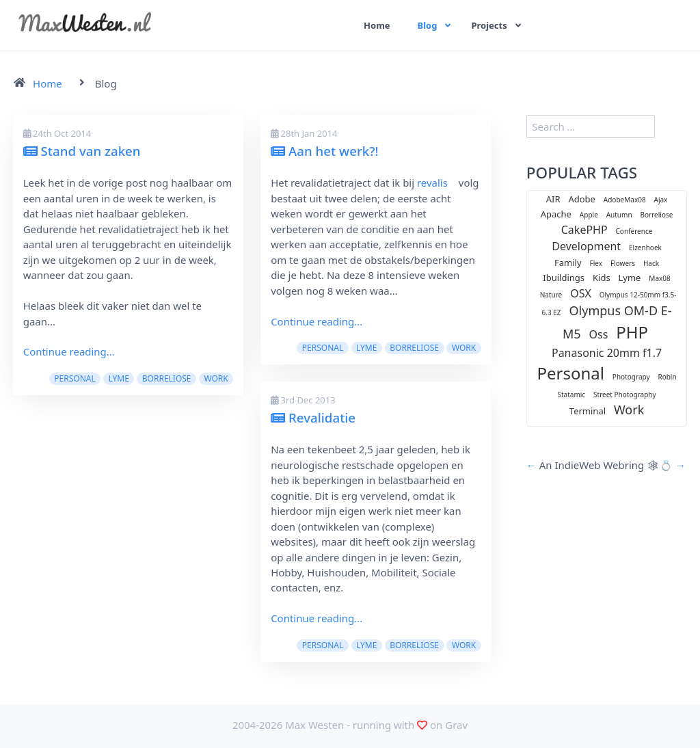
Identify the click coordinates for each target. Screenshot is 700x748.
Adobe (582, 199)
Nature (551, 295)
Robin (667, 377)
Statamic (571, 395)
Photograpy (631, 377)
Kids (602, 278)
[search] (591, 126)
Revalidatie (313, 417)
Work (216, 378)
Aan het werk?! (325, 151)
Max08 (659, 278)
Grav (456, 725)
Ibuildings (564, 278)
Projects (490, 25)
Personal (75, 378)
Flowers (623, 263)
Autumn (619, 215)
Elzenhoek (645, 248)
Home (377, 25)
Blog (428, 25)
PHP (632, 332)
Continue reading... (69, 351)
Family (568, 263)
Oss (599, 334)
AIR (553, 199)
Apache (556, 214)
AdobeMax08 (625, 200)
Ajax (661, 200)
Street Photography (625, 395)
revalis (432, 183)
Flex (596, 263)
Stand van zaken (82, 151)
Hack (651, 263)
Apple (589, 215)
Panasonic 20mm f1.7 (607, 353)
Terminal (588, 411)
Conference (634, 231)
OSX (581, 293)
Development (586, 246)
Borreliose (167, 378)
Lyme (119, 378)
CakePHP (584, 230)
